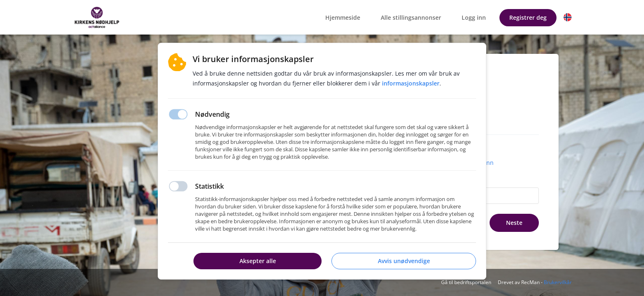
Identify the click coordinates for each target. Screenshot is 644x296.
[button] (568, 17)
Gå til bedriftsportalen (466, 282)
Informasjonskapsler (411, 83)
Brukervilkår (558, 282)
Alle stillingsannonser (411, 17)
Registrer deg (528, 17)
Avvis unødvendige (404, 261)
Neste (514, 223)
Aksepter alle (258, 261)
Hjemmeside (343, 17)
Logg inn (474, 17)
